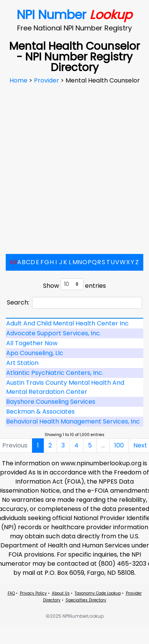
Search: (74, 303)
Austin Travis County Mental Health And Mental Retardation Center (65, 387)
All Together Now (32, 343)
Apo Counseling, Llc (35, 353)
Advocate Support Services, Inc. (54, 333)
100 (119, 445)
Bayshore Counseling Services (51, 402)
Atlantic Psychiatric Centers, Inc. (55, 373)
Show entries (74, 284)
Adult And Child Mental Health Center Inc (67, 323)
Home (19, 80)
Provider (47, 80)
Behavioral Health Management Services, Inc (73, 421)
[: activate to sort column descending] (74, 318)
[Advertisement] (71, 162)
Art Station (22, 363)
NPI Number (74, 15)
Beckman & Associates (40, 412)
